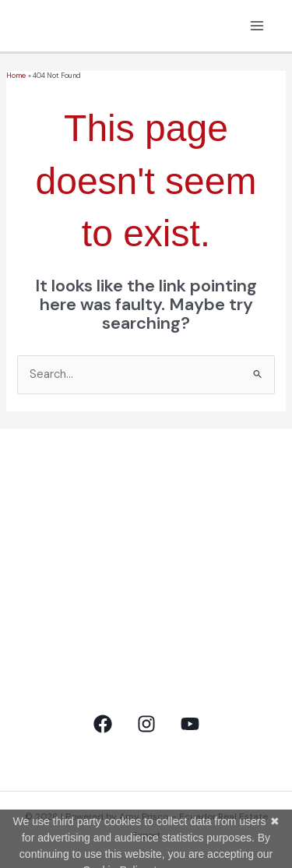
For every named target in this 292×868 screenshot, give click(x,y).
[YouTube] (190, 724)
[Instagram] (146, 724)
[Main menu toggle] (257, 26)
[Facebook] (103, 724)
